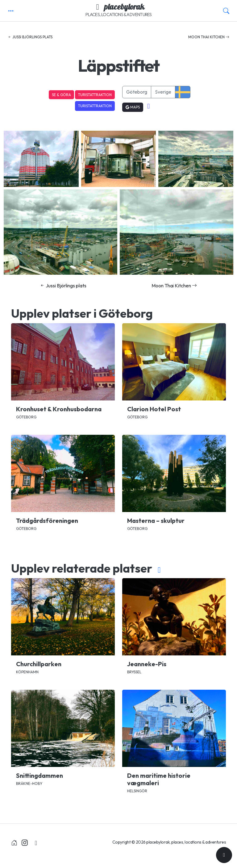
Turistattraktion (95, 95)
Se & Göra (61, 95)
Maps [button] (133, 107)
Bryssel (134, 672)
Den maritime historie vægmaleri (159, 779)
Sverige (163, 92)
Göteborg (137, 92)
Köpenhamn (27, 672)
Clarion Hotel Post (154, 409)
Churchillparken (39, 664)
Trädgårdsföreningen (47, 521)
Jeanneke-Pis (147, 664)
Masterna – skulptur (156, 521)
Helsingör (137, 791)
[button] (11, 11)
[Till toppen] (224, 855)
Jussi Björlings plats (30, 37)
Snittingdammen (39, 775)
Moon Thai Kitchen (209, 37)
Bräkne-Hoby (29, 783)
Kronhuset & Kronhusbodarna (59, 409)
